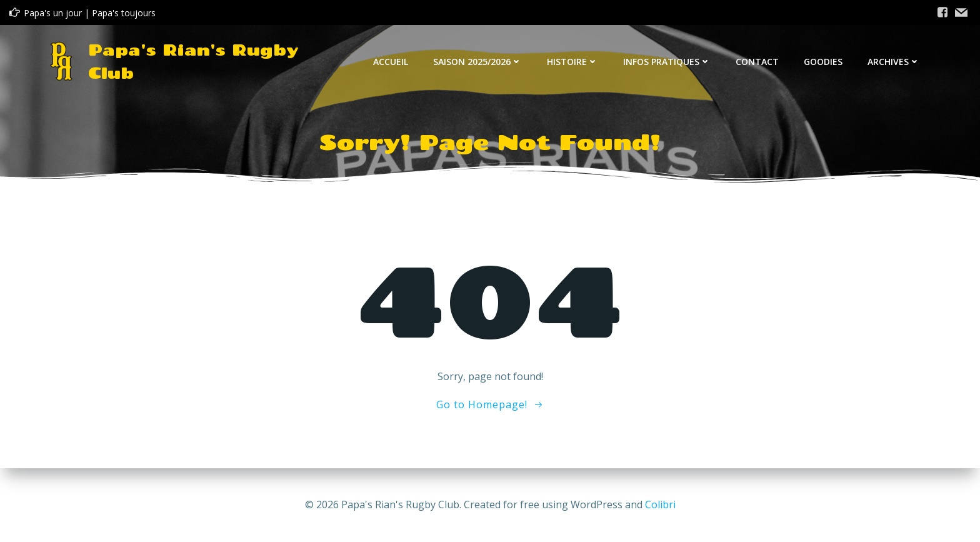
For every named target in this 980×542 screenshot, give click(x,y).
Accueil (391, 62)
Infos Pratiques (667, 62)
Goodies (823, 62)
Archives (894, 62)
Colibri (660, 504)
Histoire (572, 62)
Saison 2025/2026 (477, 62)
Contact (757, 62)
